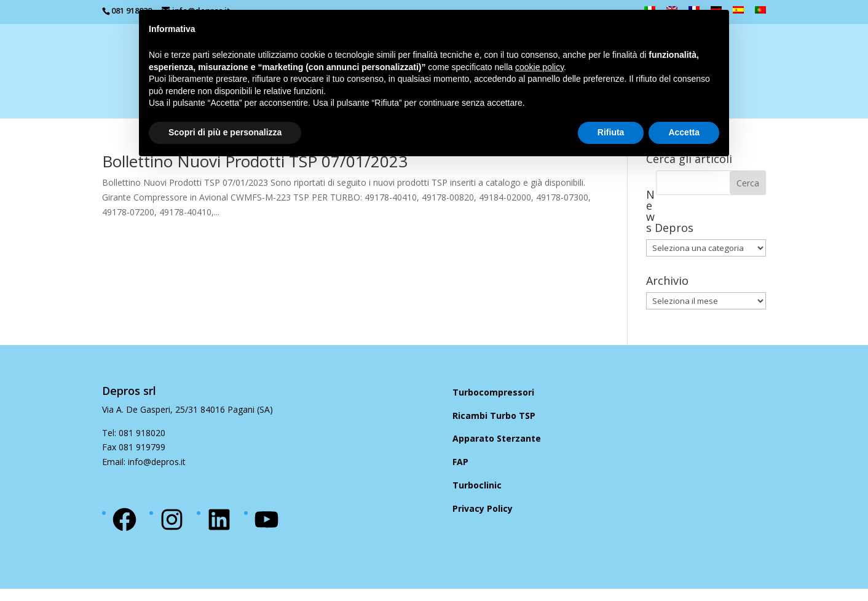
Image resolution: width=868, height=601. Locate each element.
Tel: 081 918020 (134, 433)
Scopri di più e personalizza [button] (225, 132)
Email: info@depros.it (144, 462)
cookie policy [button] (539, 67)
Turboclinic (477, 485)
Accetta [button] (684, 132)
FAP (460, 462)
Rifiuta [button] (611, 132)
